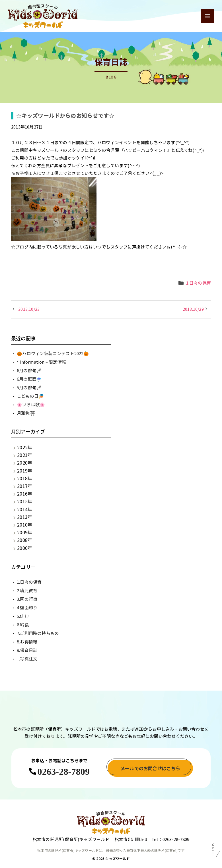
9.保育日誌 (27, 650)
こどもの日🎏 (30, 396)
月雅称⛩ (26, 413)
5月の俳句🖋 (29, 387)
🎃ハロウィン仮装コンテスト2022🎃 (53, 353)
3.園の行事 (27, 599)
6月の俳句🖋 (29, 370)
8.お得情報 (27, 642)
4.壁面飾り (27, 607)
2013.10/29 (193, 309)
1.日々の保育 (199, 283)
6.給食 (23, 624)
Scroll (213, 851)
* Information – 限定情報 (41, 362)
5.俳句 (23, 616)
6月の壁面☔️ (29, 379)
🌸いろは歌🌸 (31, 404)
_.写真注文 (27, 659)
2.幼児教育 (27, 590)
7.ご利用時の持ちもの (38, 633)
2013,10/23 (29, 309)
